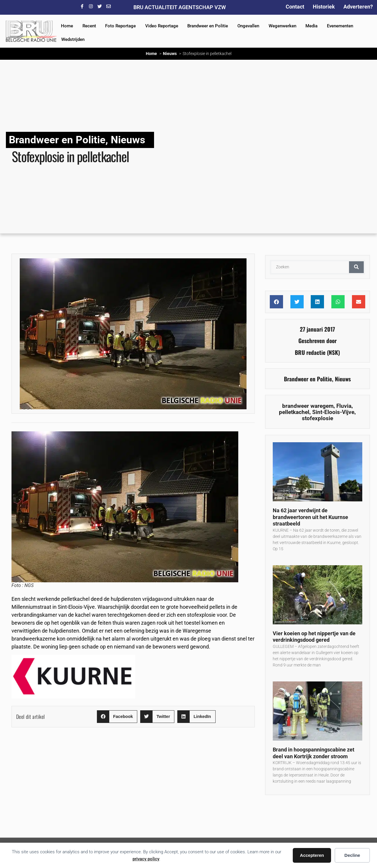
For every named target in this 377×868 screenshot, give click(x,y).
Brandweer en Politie (208, 26)
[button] (117, 717)
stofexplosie (318, 418)
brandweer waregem (308, 406)
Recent (89, 26)
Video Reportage (162, 26)
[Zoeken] (356, 267)
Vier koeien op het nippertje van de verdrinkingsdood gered (314, 637)
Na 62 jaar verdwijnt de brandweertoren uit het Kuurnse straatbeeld (310, 517)
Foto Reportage (120, 26)
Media (311, 26)
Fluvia (344, 406)
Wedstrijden (73, 39)
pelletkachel (294, 412)
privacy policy (146, 859)
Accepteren (312, 855)
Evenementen (340, 26)
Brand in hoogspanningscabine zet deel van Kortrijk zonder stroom (314, 753)
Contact (295, 7)
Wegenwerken (282, 26)
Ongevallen (248, 26)
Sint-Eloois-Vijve (333, 412)
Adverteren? (358, 7)
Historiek (324, 7)
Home (67, 26)
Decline (352, 855)
